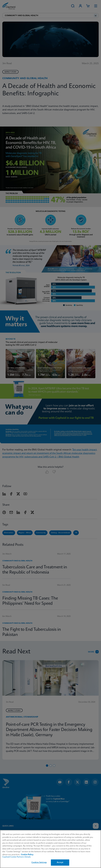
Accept (60, 862)
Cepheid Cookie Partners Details (17, 857)
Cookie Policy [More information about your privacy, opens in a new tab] (27, 855)
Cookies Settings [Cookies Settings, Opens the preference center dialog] (39, 862)
